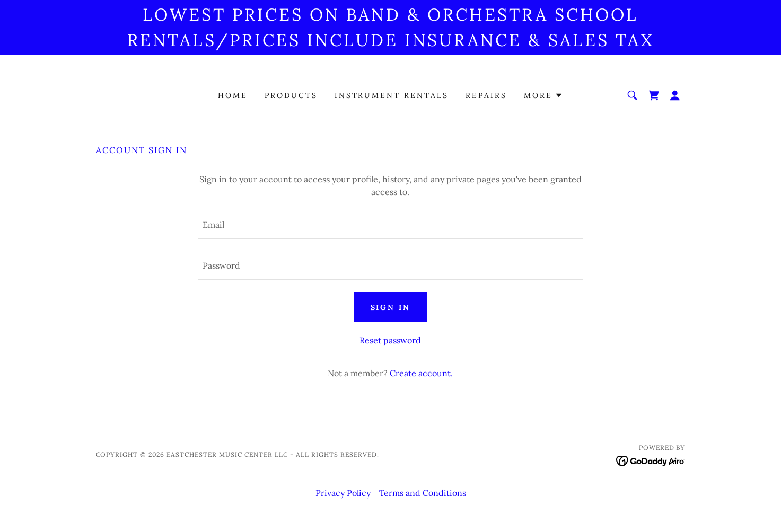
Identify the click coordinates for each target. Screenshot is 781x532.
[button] (543, 95)
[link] (654, 95)
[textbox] (390, 225)
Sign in (391, 307)
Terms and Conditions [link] (423, 493)
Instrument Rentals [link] (392, 95)
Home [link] (233, 95)
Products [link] (291, 95)
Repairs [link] (486, 95)
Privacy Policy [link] (343, 493)
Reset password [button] (390, 340)
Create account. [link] (421, 373)
